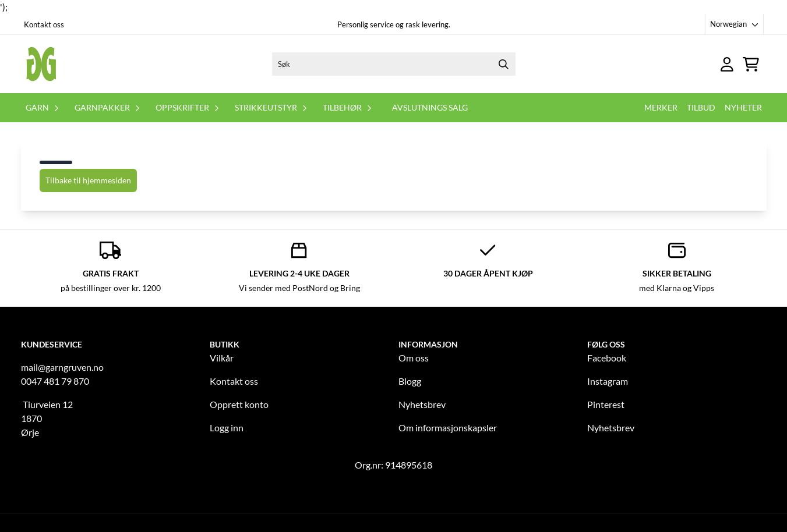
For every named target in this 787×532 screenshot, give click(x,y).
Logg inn (227, 428)
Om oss (414, 358)
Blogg (410, 381)
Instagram (608, 381)
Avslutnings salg (430, 107)
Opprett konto (239, 404)
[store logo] (41, 64)
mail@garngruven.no (62, 367)
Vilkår (222, 358)
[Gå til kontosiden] (727, 64)
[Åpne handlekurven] (751, 64)
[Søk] (394, 64)
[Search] (504, 64)
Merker (661, 107)
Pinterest (606, 404)
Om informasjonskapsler (448, 428)
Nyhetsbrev (422, 404)
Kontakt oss (44, 24)
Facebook (607, 358)
